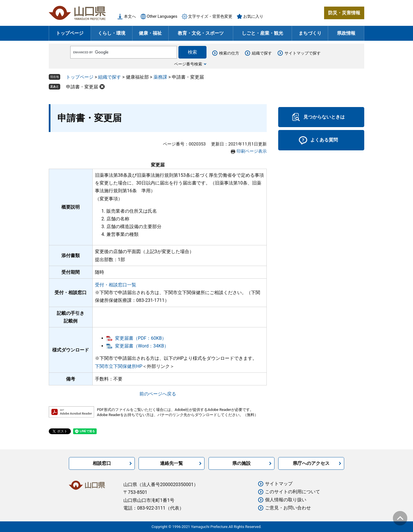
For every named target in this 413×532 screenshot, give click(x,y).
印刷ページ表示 (252, 151)
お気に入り (253, 16)
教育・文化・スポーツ (201, 33)
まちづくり (310, 33)
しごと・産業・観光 (262, 33)
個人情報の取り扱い (286, 500)
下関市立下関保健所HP (119, 366)
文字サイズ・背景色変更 (210, 16)
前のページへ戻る (158, 394)
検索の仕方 (229, 53)
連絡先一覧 (172, 463)
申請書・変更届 (82, 87)
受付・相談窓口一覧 (116, 285)
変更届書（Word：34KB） (142, 346)
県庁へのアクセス (311, 463)
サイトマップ (279, 484)
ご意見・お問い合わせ (288, 508)
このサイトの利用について (293, 492)
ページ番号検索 (188, 64)
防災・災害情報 (344, 13)
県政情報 (346, 33)
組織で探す (262, 53)
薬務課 (160, 77)
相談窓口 (102, 463)
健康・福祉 (150, 33)
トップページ (70, 33)
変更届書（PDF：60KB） (141, 338)
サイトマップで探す (303, 53)
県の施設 (241, 463)
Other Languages (162, 16)
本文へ (130, 16)
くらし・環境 (112, 33)
